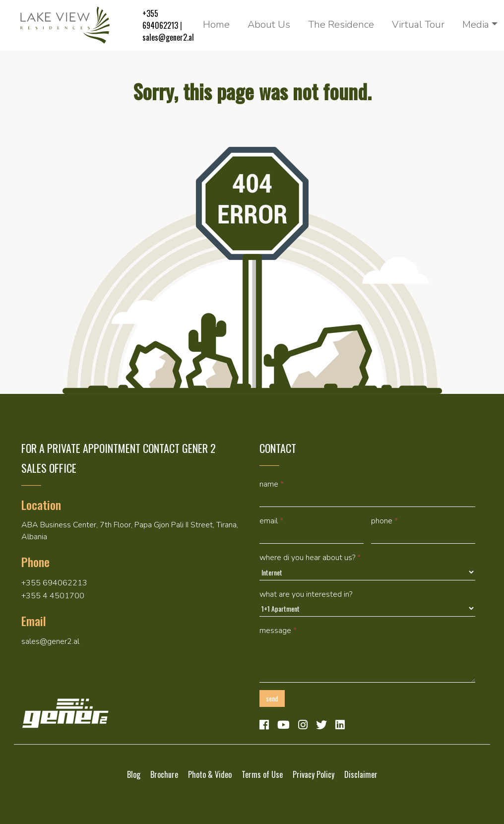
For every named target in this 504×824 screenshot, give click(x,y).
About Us (269, 25)
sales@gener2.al (168, 37)
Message (278, 631)
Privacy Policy (314, 774)
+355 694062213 (160, 19)
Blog (134, 774)
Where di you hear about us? (310, 558)
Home (216, 25)
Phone (384, 521)
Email (271, 521)
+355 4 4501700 (53, 596)
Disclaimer (361, 774)
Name (272, 484)
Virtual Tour (418, 25)
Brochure (164, 774)
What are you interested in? (306, 594)
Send (272, 698)
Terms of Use (262, 774)
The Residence (341, 25)
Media (476, 25)
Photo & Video (210, 774)
